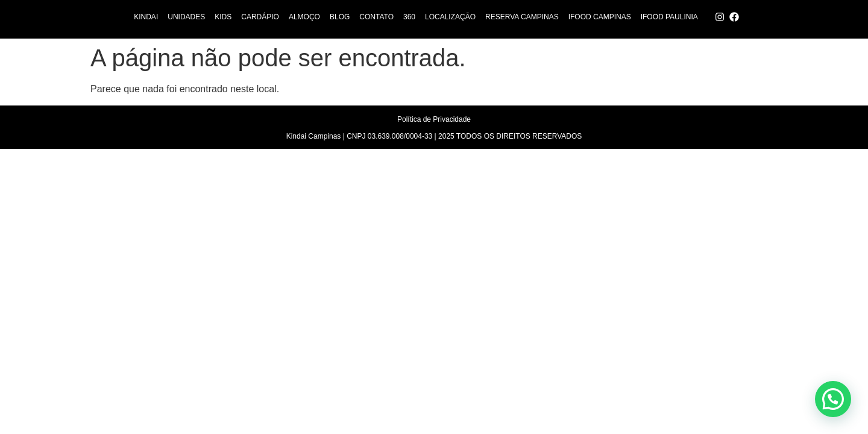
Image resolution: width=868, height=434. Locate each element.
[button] (833, 399)
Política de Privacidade (434, 119)
